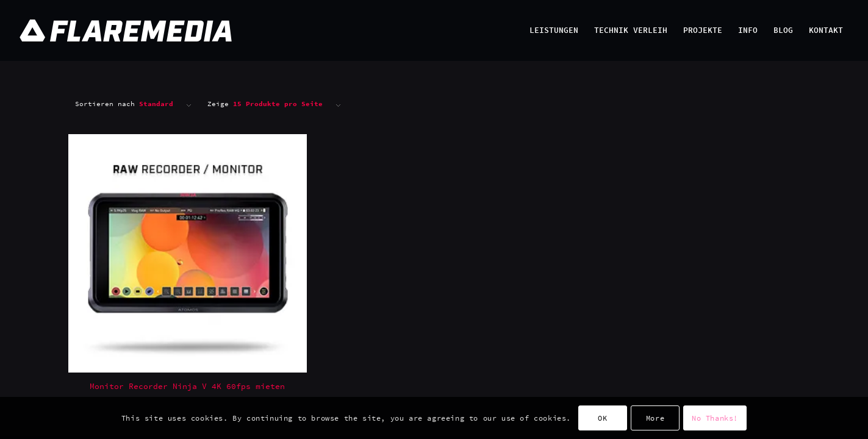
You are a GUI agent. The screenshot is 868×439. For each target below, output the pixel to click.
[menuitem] (554, 30)
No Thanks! (715, 418)
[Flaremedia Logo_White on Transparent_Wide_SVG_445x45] (319, 30)
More (655, 418)
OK (602, 418)
